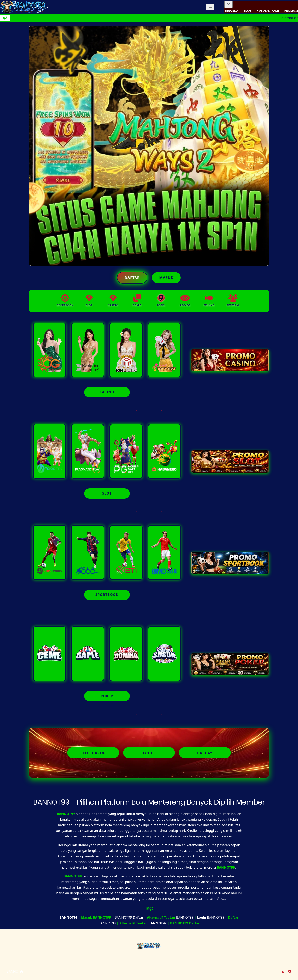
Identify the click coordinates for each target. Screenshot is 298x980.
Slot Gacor (93, 753)
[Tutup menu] (228, 4)
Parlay (205, 753)
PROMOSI (291, 10)
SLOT (107, 493)
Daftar (132, 278)
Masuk (166, 278)
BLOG (247, 10)
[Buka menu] (210, 7)
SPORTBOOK (107, 595)
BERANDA (231, 10)
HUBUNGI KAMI (268, 10)
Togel (149, 753)
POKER (107, 696)
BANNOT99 (66, 814)
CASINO (107, 392)
